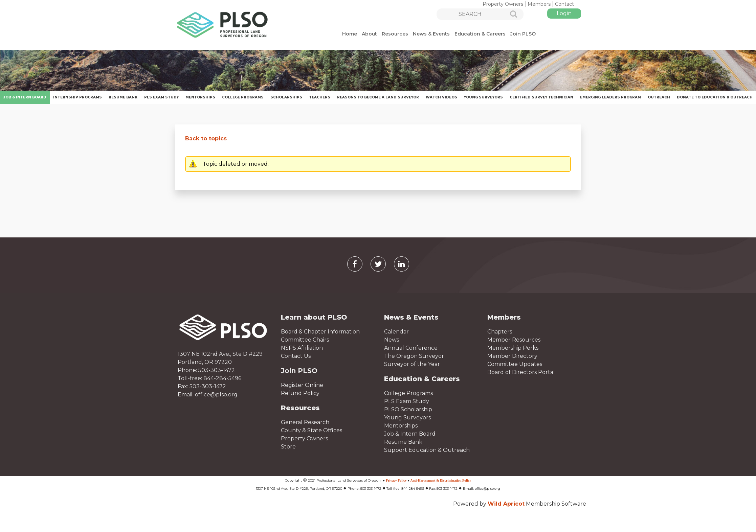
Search (510, 15)
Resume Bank (403, 442)
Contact (564, 4)
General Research (305, 422)
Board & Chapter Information (320, 332)
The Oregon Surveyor (414, 356)
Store (288, 447)
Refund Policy (300, 393)
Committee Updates (515, 364)
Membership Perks (513, 348)
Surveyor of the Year (412, 364)
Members (539, 4)
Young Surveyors (407, 418)
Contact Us (296, 356)
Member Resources (514, 340)
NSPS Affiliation (302, 348)
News (392, 340)
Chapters (500, 332)
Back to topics (206, 138)
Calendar (396, 332)
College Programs (408, 393)
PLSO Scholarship (408, 409)
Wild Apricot (506, 504)
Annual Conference (411, 348)
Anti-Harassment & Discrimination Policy (441, 480)
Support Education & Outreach (427, 450)
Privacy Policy (396, 480)
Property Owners (503, 4)
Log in (564, 14)
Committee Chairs (305, 340)
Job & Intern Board (410, 434)
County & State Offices (312, 430)
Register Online (302, 385)
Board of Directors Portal (521, 372)
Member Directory (512, 356)
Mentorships (401, 426)
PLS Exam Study (407, 401)
